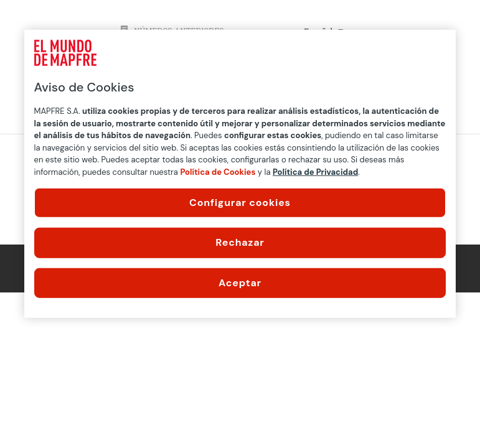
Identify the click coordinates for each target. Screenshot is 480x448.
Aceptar (240, 283)
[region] (240, 174)
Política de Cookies (218, 171)
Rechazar (240, 242)
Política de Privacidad (315, 171)
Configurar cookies (240, 203)
